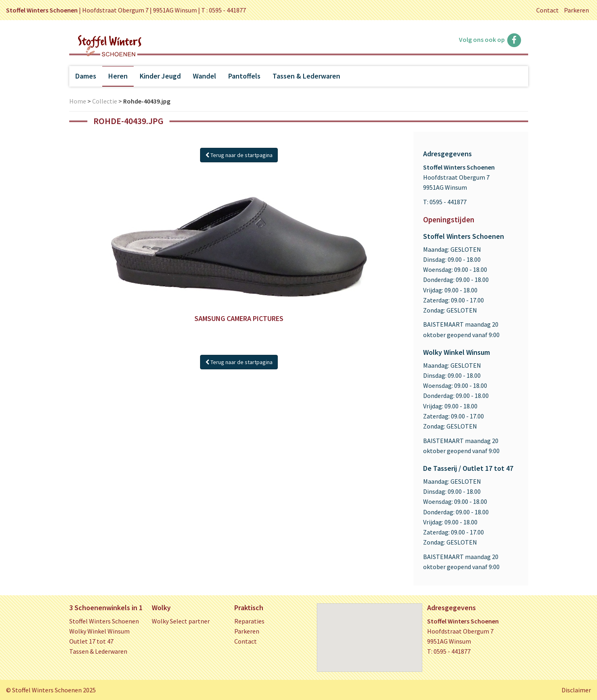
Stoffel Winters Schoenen (104, 621)
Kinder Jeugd (160, 76)
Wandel (205, 76)
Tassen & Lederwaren (306, 76)
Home (78, 101)
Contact (547, 10)
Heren (118, 76)
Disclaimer (576, 690)
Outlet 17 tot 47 (91, 641)
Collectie (105, 101)
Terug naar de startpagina (239, 155)
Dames (86, 76)
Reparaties (249, 621)
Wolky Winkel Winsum (99, 631)
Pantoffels (244, 76)
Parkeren (576, 10)
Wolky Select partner (181, 621)
